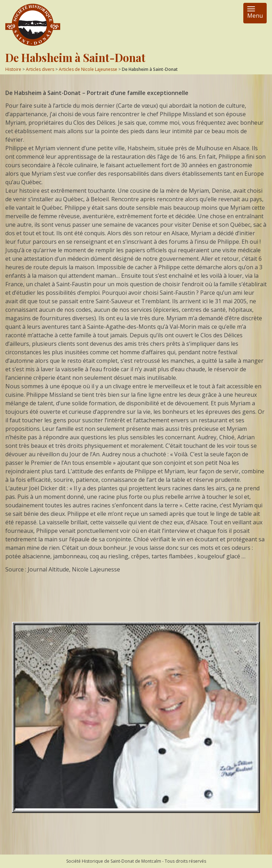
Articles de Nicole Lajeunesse (88, 69)
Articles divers (40, 69)
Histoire (13, 69)
